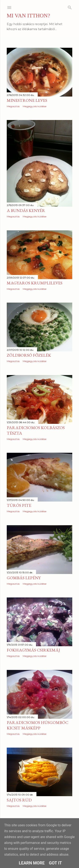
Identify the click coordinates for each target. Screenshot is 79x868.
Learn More (32, 863)
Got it (55, 863)
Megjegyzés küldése (35, 106)
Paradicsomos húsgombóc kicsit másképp (37, 725)
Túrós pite (19, 505)
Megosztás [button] (13, 106)
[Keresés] (70, 7)
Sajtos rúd (19, 800)
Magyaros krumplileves (35, 283)
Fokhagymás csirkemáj (33, 650)
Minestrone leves (27, 100)
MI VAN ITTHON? (28, 16)
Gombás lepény (24, 578)
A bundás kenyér (26, 210)
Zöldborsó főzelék (29, 355)
